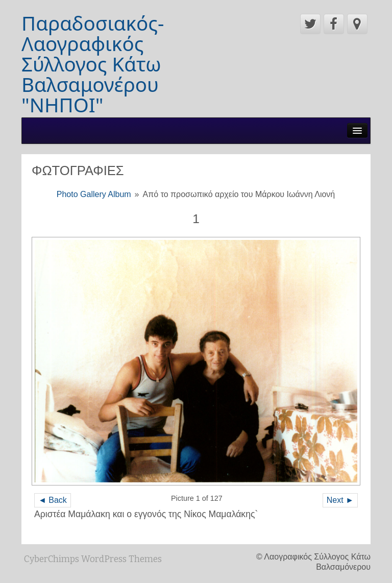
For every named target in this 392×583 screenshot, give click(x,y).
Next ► (340, 500)
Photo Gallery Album (94, 194)
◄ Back (53, 500)
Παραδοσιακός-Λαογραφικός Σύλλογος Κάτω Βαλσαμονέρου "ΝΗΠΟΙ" (93, 64)
